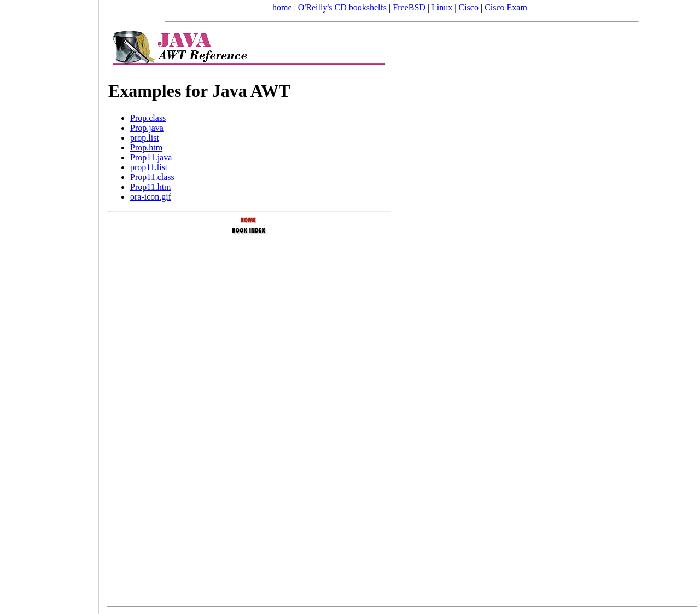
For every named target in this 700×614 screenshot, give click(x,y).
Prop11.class (152, 177)
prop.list (145, 138)
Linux (442, 7)
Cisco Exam (506, 7)
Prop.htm (146, 147)
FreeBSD (409, 7)
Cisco (468, 7)
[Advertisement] (49, 303)
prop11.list (149, 167)
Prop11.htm (151, 187)
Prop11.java (151, 157)
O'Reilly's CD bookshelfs (342, 7)
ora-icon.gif (151, 197)
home (282, 7)
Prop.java (147, 128)
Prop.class (148, 118)
